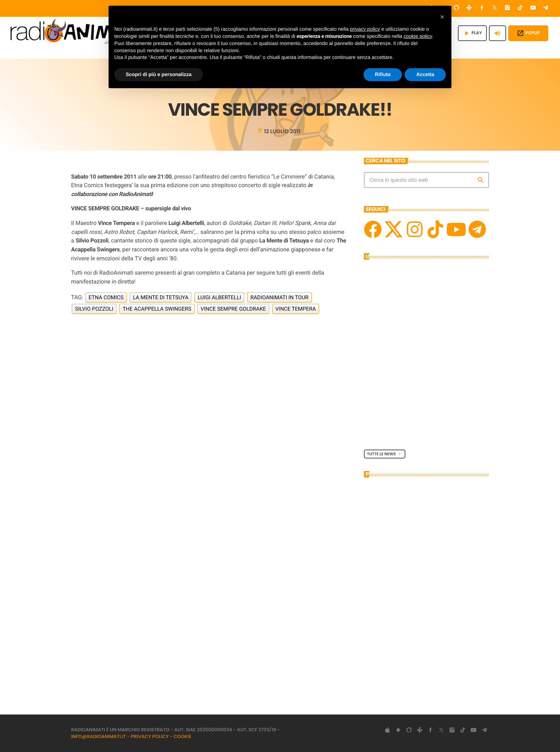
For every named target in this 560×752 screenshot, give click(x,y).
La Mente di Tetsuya (161, 297)
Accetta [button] (425, 74)
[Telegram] (546, 8)
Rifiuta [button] (383, 74)
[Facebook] (482, 8)
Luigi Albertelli (219, 297)
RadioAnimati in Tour (279, 297)
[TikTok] (520, 8)
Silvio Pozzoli (94, 309)
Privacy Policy (150, 736)
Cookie (182, 736)
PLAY (472, 33)
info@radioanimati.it (99, 736)
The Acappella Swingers (157, 309)
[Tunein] (469, 8)
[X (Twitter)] (495, 8)
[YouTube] (533, 8)
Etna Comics (106, 297)
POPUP (528, 33)
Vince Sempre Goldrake (233, 309)
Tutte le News (385, 454)
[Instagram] (507, 8)
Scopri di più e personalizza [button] (159, 74)
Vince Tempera (296, 309)
